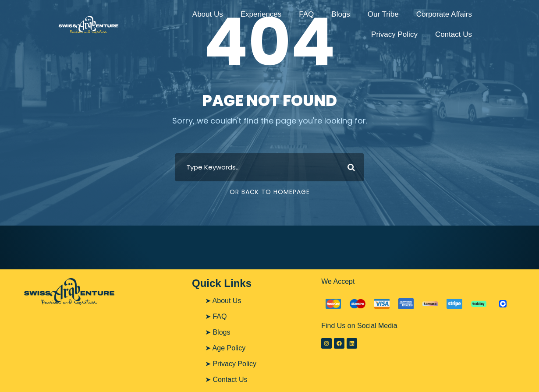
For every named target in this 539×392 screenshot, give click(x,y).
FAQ (306, 14)
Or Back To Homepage (270, 192)
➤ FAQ (216, 316)
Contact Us (454, 34)
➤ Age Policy (225, 348)
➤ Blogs (218, 332)
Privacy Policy (394, 34)
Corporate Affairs (444, 14)
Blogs (341, 14)
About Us (208, 14)
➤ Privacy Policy (231, 364)
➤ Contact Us (226, 380)
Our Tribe (383, 14)
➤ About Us (223, 301)
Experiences (261, 14)
